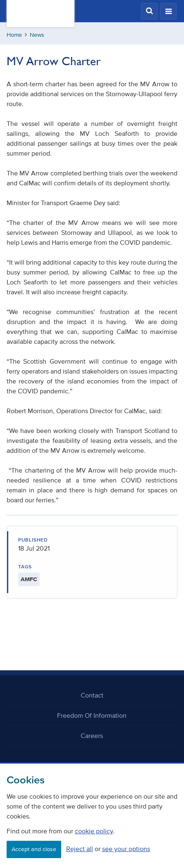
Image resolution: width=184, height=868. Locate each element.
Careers (92, 736)
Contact (92, 695)
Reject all (80, 849)
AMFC (29, 579)
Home (14, 35)
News (37, 35)
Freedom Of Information (92, 715)
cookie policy (94, 831)
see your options (126, 849)
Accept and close (34, 849)
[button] (149, 11)
